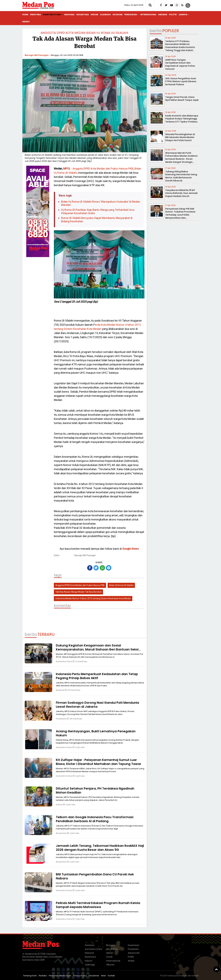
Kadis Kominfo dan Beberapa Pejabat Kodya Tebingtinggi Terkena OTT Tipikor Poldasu (182, 119)
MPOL (67, 169)
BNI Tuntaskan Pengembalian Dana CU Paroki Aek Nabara (95, 876)
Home (25, 15)
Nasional (69, 15)
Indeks (26, 22)
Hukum (94, 15)
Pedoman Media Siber (60, 976)
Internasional (148, 15)
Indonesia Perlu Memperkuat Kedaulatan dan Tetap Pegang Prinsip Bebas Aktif (97, 676)
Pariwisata (61, 719)
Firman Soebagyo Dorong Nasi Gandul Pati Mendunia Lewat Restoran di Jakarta (97, 705)
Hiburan (163, 15)
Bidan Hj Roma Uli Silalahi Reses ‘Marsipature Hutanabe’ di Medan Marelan (101, 203)
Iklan (104, 976)
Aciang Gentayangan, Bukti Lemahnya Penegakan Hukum (96, 733)
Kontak (111, 976)
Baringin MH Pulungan (37, 55)
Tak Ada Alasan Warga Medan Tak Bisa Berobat (78, 592)
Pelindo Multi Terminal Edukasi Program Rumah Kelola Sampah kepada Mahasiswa (98, 905)
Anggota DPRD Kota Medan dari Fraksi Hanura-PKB (103, 169)
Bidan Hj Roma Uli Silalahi (121, 585)
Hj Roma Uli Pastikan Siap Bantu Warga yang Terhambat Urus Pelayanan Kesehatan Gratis (98, 211)
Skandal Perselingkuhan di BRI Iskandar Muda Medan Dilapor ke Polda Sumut (180, 137)
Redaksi (43, 976)
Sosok (109, 957)
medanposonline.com (177, 976)
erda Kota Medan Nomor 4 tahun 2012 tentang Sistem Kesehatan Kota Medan (93, 598)
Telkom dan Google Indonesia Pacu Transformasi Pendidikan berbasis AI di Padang (95, 819)
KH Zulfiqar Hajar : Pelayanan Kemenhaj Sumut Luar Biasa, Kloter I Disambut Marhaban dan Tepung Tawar (99, 762)
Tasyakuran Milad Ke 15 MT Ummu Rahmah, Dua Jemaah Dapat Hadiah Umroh (181, 193)
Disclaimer (94, 976)
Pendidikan (131, 15)
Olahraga (105, 15)
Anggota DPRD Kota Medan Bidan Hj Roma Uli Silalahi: (85, 33)
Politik (173, 15)
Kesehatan (134, 945)
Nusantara (83, 15)
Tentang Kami (30, 976)
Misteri (110, 953)
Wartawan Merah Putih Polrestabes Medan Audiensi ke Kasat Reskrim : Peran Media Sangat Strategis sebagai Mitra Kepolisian (181, 159)
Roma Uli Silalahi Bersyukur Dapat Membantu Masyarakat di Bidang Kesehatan (97, 220)
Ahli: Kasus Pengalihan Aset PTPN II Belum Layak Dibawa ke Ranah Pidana (181, 81)
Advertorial (134, 953)
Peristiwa (35, 15)
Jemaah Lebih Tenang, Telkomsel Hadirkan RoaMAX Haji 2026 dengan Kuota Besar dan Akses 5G (100, 848)
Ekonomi (118, 15)
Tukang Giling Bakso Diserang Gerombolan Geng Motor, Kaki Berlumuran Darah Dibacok (181, 176)
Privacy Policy (80, 976)
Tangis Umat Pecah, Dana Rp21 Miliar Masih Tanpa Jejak (182, 99)
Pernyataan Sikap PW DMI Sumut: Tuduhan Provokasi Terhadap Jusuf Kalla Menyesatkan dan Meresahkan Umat (180, 215)
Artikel (131, 961)
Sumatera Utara (52, 15)
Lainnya (183, 15)
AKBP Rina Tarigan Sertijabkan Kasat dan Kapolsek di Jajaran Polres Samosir (180, 64)
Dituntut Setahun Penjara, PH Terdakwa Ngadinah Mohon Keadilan (95, 790)
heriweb (195, 976)
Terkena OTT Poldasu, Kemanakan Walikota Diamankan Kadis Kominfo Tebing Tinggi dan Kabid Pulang (180, 47)
